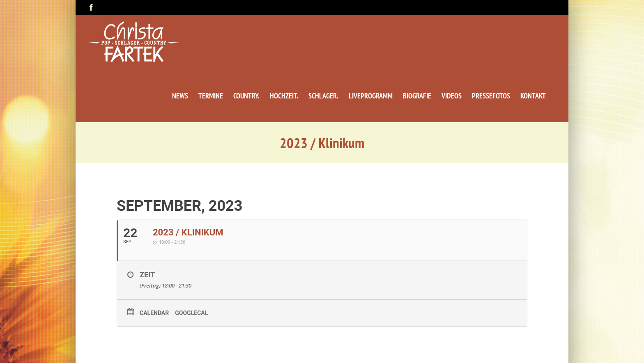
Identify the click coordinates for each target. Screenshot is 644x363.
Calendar (154, 313)
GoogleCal (191, 313)
